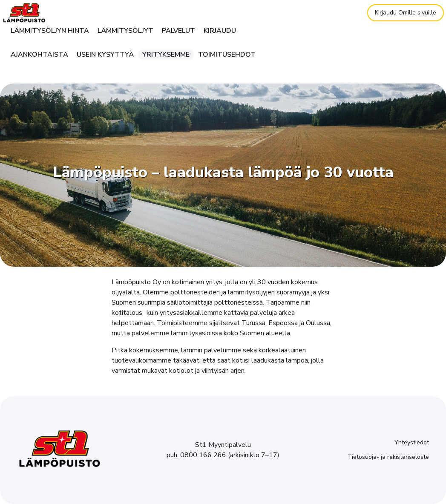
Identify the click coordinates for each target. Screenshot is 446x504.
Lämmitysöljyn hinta (50, 31)
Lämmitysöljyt (125, 31)
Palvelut (178, 31)
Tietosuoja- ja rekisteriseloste (388, 457)
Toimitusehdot (227, 55)
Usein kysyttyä (105, 55)
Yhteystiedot (412, 442)
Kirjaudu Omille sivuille (406, 13)
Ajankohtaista (39, 55)
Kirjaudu (220, 31)
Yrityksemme (166, 55)
